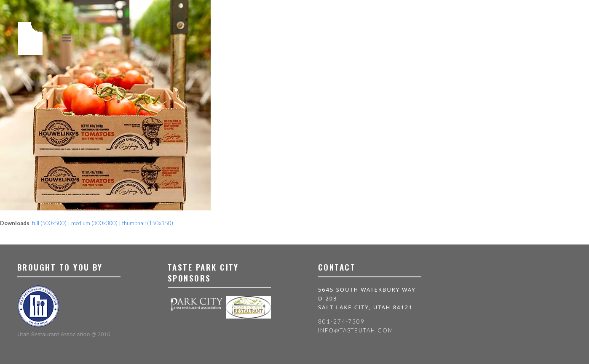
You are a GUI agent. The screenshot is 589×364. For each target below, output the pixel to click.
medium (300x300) (94, 223)
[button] (67, 38)
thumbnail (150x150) (148, 223)
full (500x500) (49, 223)
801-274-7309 (341, 321)
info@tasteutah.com (356, 330)
